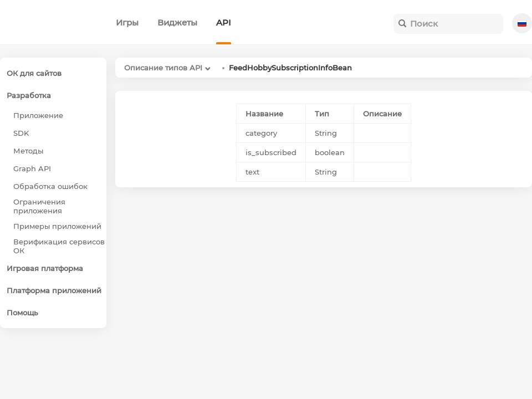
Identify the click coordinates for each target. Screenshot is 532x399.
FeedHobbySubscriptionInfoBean (290, 68)
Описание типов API (163, 68)
